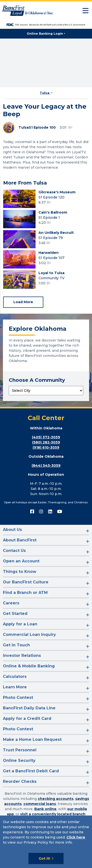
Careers (11, 603)
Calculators (15, 677)
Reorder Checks (20, 781)
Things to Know (20, 572)
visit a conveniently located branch (53, 814)
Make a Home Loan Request (32, 739)
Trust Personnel (20, 750)
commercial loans (40, 804)
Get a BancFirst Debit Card (31, 771)
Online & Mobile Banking (29, 666)
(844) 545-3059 (46, 465)
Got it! (44, 858)
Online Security (19, 760)
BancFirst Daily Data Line (29, 708)
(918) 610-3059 (46, 447)
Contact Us (14, 551)
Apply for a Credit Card (27, 718)
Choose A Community (37, 380)
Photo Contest (18, 697)
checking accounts (56, 799)
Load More (23, 302)
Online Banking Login (45, 34)
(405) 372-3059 (46, 437)
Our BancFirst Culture (26, 582)
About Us (12, 530)
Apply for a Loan (20, 624)
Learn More (15, 687)
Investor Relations (22, 656)
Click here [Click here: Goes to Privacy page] (76, 837)
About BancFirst (20, 540)
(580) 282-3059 (46, 442)
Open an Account (21, 561)
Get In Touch (16, 645)
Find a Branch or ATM (25, 593)
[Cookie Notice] (46, 842)
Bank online (45, 809)
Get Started (15, 614)
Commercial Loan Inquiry (29, 635)
